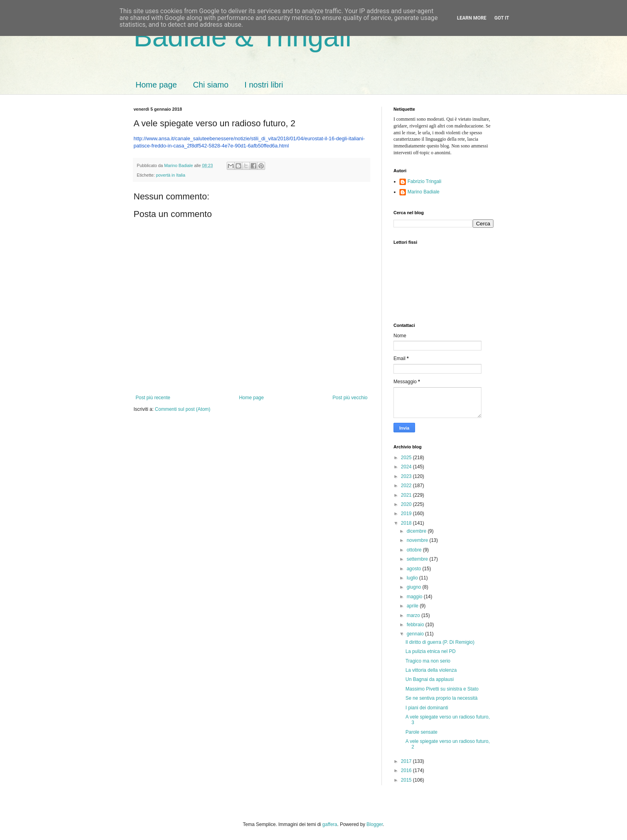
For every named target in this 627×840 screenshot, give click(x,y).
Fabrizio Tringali (424, 181)
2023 (407, 476)
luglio (413, 578)
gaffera (330, 824)
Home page (156, 85)
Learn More (472, 18)
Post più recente (153, 398)
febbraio (416, 625)
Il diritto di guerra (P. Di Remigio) (440, 642)
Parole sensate (421, 732)
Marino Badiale (423, 192)
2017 (407, 761)
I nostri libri (264, 85)
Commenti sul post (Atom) (183, 409)
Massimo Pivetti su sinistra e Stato (442, 689)
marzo (414, 615)
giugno (414, 587)
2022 (407, 486)
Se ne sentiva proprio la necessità (441, 698)
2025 (407, 458)
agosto (414, 569)
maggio (415, 597)
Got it (502, 18)
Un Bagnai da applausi (430, 679)
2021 (407, 495)
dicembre (417, 531)
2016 (407, 770)
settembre (418, 559)
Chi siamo (211, 85)
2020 (407, 504)
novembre (418, 540)
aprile (413, 606)
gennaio (416, 634)
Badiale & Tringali (243, 37)
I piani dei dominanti (427, 708)
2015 (407, 780)
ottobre (415, 550)
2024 (407, 467)
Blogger (375, 824)
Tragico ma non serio (428, 661)
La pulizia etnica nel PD (430, 651)
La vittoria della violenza (431, 670)
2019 (407, 514)
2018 (407, 523)
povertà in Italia (171, 175)
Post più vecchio (350, 398)
